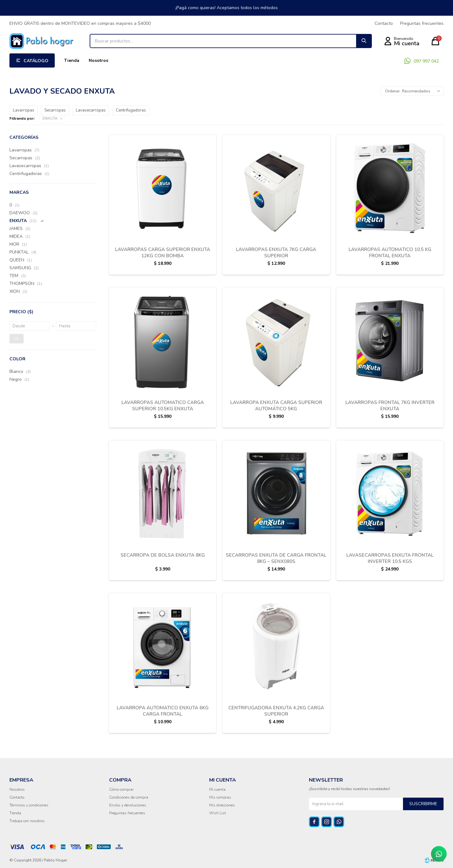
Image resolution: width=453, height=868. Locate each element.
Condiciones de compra (129, 797)
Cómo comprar (121, 789)
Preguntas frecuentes (422, 23)
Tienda (72, 60)
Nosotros (98, 60)
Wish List (218, 813)
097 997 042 (426, 61)
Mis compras (220, 797)
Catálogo (36, 61)
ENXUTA (50, 118)
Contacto (384, 23)
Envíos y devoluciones (128, 805)
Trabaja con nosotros (27, 821)
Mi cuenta (217, 789)
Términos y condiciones (29, 805)
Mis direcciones (222, 805)
